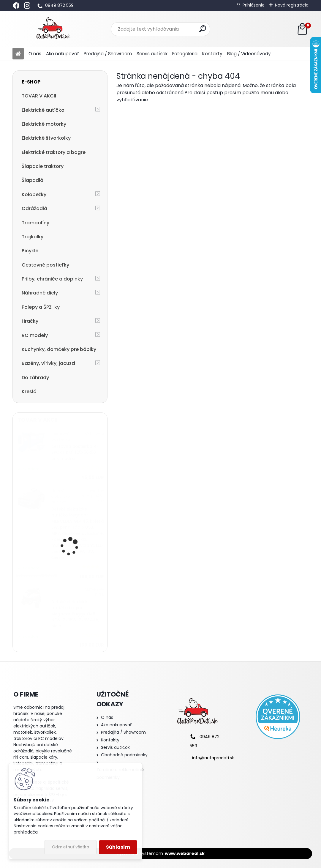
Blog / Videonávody (249, 54)
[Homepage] (18, 54)
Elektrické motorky (44, 124)
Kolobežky (34, 194)
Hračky (30, 321)
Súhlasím (118, 847)
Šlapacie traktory (43, 166)
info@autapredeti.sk (213, 758)
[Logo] (53, 29)
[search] (203, 29)
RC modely (35, 335)
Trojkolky (33, 237)
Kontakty (212, 54)
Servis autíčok (152, 54)
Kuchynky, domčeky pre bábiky (59, 349)
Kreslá (29, 392)
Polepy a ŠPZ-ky (41, 307)
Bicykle (30, 251)
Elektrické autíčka (43, 110)
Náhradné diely (40, 293)
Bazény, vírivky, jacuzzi (48, 363)
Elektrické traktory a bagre (54, 152)
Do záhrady (35, 378)
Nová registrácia (292, 5)
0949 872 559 (59, 5)
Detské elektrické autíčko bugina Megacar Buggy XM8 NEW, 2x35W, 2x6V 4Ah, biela (75, 614)
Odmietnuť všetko (71, 847)
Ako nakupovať (63, 54)
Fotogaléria (185, 54)
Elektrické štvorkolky (46, 138)
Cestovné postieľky (45, 265)
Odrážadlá (34, 208)
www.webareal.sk (185, 853)
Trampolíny (35, 223)
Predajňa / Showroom (108, 54)
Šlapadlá (33, 180)
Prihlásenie (254, 5)
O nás (35, 54)
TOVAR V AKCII (39, 96)
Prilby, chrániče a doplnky (52, 279)
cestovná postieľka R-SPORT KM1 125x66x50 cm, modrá (75, 453)
